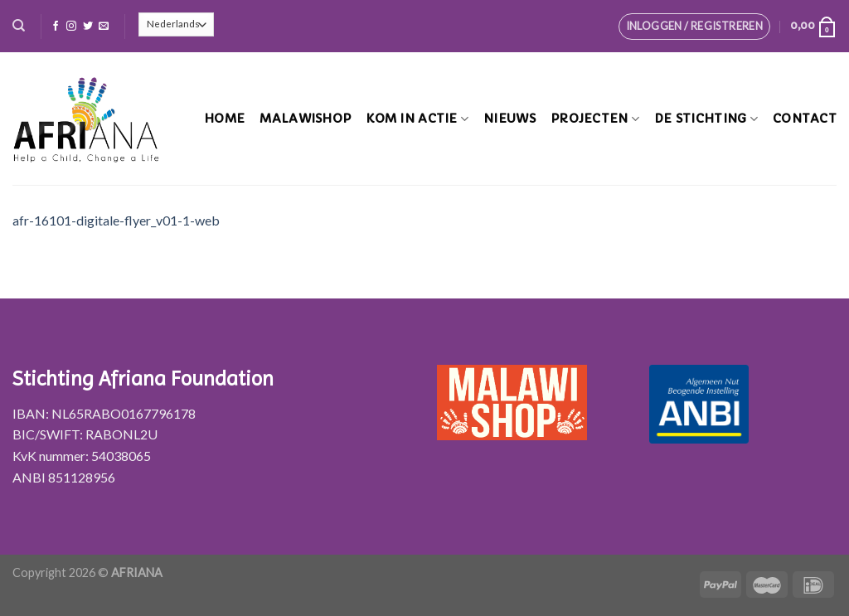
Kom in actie (417, 119)
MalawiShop (305, 119)
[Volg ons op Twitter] (88, 27)
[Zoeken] (19, 26)
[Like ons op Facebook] (56, 27)
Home (224, 119)
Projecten (595, 119)
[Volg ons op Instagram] (71, 27)
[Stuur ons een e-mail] (104, 27)
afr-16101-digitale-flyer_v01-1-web (116, 220)
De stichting (706, 119)
